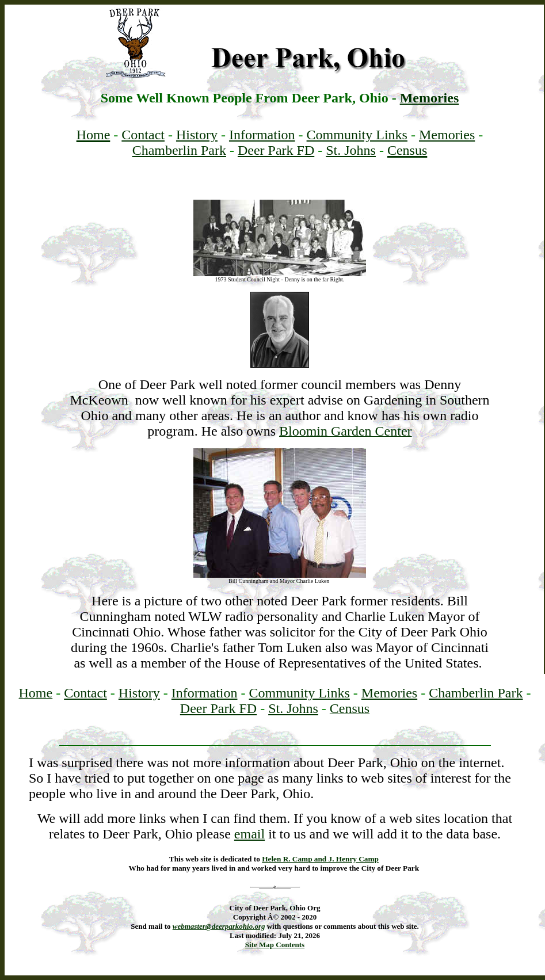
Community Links (357, 135)
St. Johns (351, 150)
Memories (430, 98)
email (249, 834)
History (197, 135)
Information (262, 135)
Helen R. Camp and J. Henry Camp (320, 859)
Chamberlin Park (179, 150)
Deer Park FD (276, 150)
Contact (143, 135)
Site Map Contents (275, 945)
